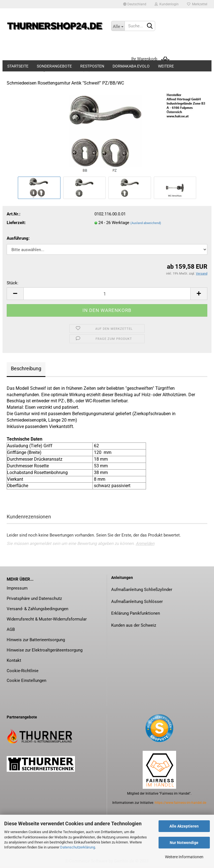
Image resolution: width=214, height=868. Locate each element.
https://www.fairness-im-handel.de (180, 803)
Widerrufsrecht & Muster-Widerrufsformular (47, 619)
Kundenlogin (167, 4)
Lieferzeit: (16, 223)
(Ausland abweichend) (146, 223)
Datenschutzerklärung (78, 847)
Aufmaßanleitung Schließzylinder (142, 590)
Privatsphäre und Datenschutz (34, 598)
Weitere (166, 66)
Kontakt (14, 660)
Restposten (92, 66)
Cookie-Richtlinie (23, 671)
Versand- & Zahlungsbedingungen (37, 609)
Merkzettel (197, 4)
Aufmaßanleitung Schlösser (137, 602)
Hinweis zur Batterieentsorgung (36, 640)
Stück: (13, 283)
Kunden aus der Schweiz (134, 625)
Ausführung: (18, 238)
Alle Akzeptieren (184, 826)
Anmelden (145, 544)
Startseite (18, 66)
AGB (11, 629)
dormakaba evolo (131, 66)
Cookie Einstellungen (26, 681)
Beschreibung (26, 368)
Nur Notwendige (184, 843)
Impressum (17, 588)
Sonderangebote (54, 66)
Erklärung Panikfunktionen (136, 613)
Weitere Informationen (184, 857)
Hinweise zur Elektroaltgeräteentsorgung (45, 650)
